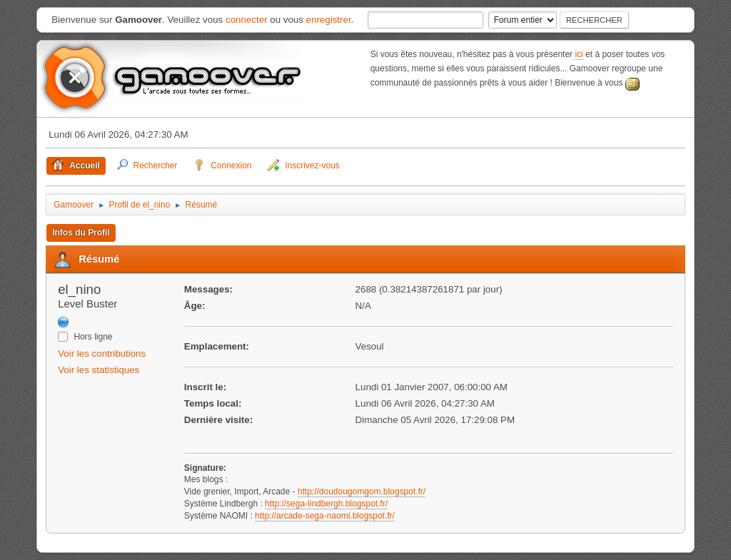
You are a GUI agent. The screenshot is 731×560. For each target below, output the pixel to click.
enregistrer (329, 20)
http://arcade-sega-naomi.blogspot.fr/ (325, 516)
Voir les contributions (102, 353)
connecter (247, 20)
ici (579, 54)
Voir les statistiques (99, 370)
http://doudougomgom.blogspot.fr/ (362, 492)
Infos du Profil (81, 233)
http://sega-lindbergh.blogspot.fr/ (326, 504)
